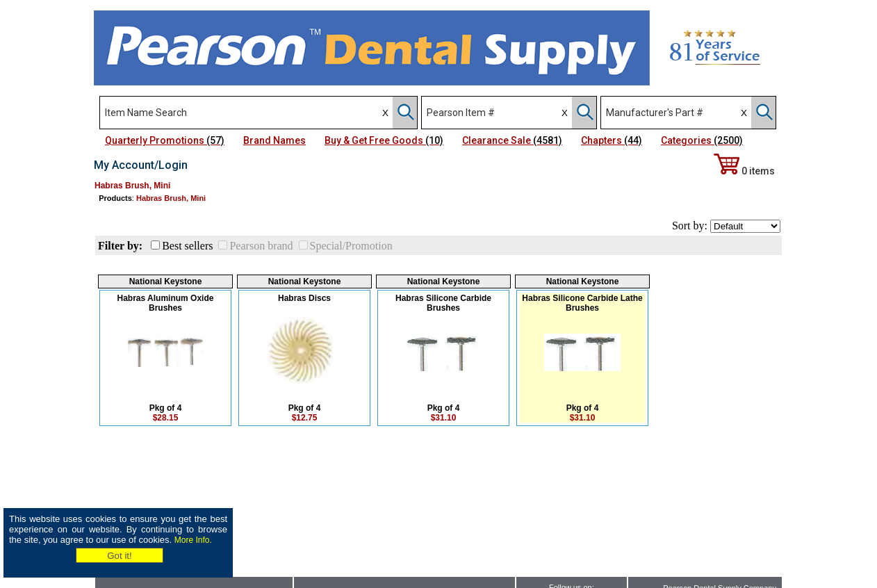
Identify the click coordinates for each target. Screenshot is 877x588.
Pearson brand (261, 246)
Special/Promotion (351, 246)
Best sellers (187, 246)
